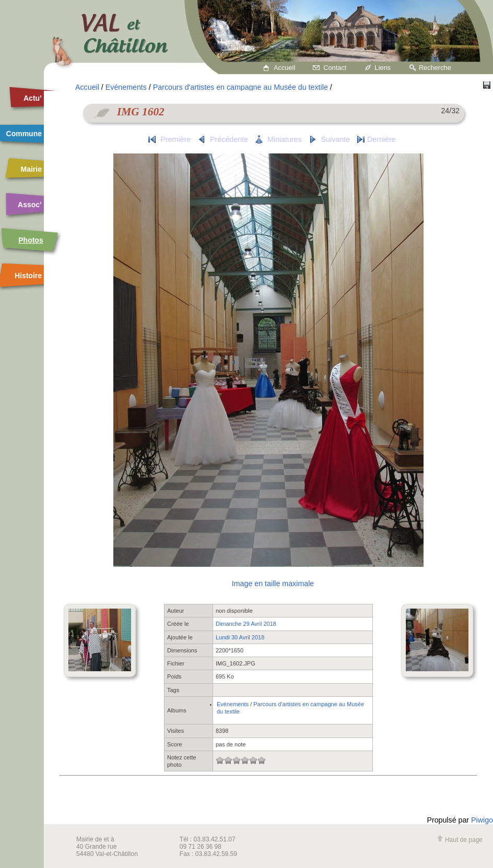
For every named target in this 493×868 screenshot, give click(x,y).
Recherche (435, 68)
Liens (383, 68)
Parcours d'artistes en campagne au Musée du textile (240, 87)
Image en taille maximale (273, 584)
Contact (335, 68)
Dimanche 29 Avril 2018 (246, 624)
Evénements (126, 87)
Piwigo (482, 820)
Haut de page (460, 840)
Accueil (284, 68)
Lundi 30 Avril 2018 (240, 637)
